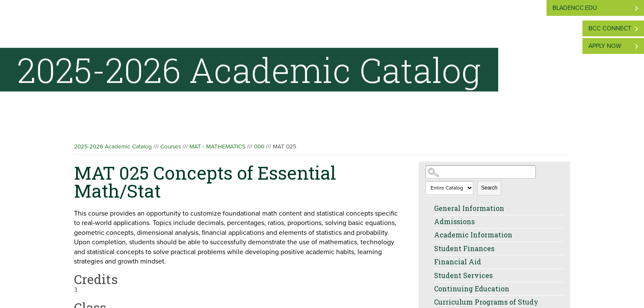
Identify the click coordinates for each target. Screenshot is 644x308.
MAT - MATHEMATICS (217, 147)
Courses (171, 147)
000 (259, 147)
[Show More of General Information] (430, 208)
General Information (469, 208)
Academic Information (473, 235)
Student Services (463, 275)
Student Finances (464, 248)
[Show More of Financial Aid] (430, 262)
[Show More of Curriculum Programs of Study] (430, 302)
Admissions (454, 221)
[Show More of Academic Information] (430, 235)
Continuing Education (472, 289)
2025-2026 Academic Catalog (113, 147)
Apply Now (605, 46)
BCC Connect (610, 28)
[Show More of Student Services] (430, 275)
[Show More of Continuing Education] (430, 289)
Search (489, 188)
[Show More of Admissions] (430, 222)
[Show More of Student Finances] (430, 249)
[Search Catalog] (480, 172)
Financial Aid (458, 262)
